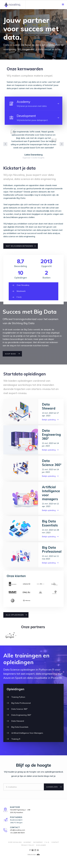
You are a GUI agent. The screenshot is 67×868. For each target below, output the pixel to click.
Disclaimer (41, 845)
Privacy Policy (28, 845)
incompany (38, 842)
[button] (63, 5)
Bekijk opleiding (49, 420)
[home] (13, 5)
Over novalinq (15, 842)
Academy (27, 842)
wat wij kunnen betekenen (19, 246)
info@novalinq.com (18, 830)
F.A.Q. (47, 842)
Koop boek (10, 354)
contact (55, 842)
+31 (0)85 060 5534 (17, 833)
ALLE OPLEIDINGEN (15, 615)
